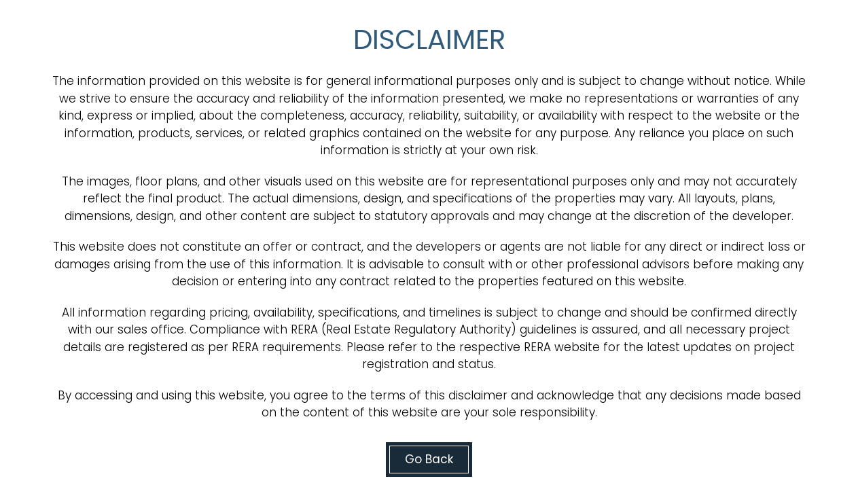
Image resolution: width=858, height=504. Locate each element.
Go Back (429, 459)
